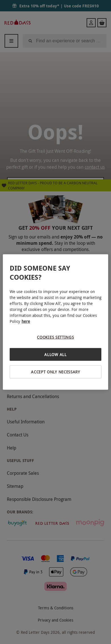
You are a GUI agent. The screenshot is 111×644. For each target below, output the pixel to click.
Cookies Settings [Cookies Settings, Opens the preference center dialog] (55, 337)
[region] (55, 322)
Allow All (55, 354)
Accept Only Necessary (55, 372)
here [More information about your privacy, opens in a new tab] (26, 321)
